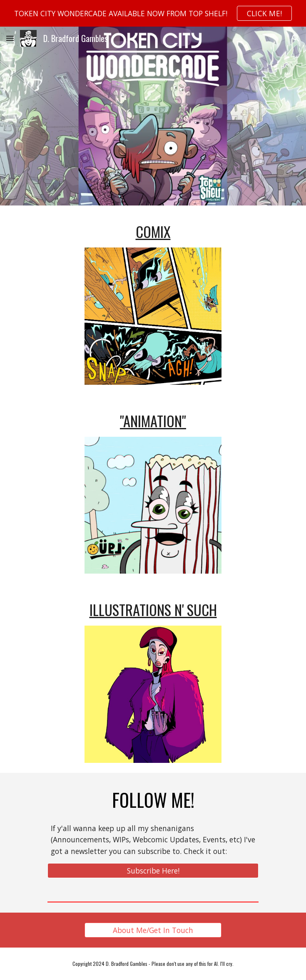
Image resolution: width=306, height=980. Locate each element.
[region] (153, 13)
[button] (10, 38)
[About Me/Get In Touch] (153, 930)
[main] (153, 231)
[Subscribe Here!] (153, 871)
